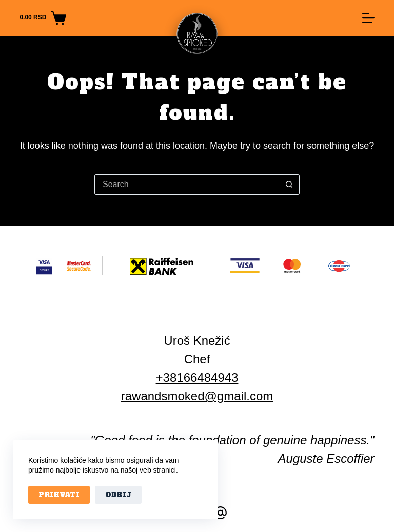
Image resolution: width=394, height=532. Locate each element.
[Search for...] (187, 185)
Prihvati (59, 495)
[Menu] (368, 18)
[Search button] (289, 185)
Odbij (118, 495)
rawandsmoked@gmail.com (197, 396)
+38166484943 (197, 377)
